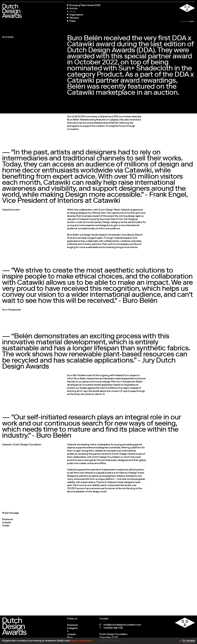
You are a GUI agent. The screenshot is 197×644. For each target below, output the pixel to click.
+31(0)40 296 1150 (113, 628)
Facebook (8, 520)
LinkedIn (7, 523)
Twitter (6, 526)
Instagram (73, 628)
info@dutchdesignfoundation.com (122, 625)
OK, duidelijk (189, 641)
